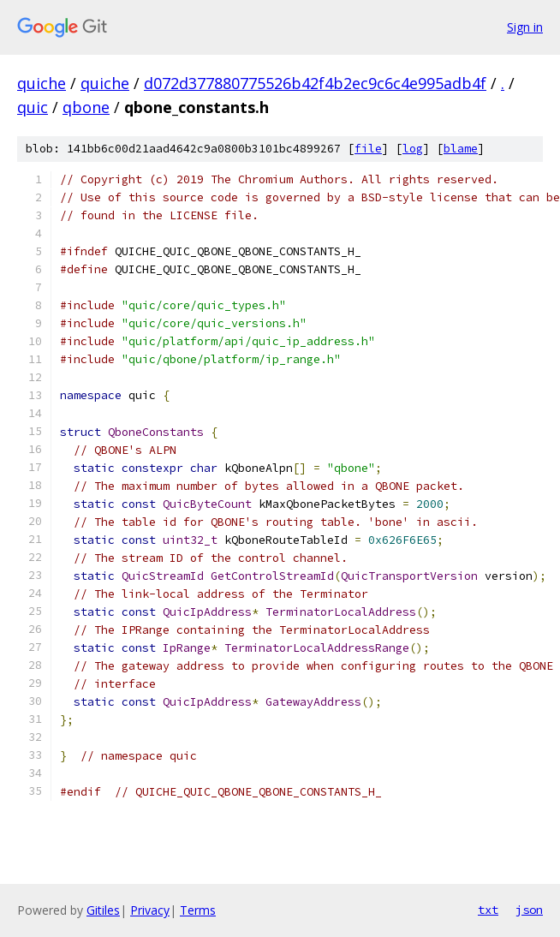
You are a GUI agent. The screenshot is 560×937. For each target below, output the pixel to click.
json (529, 910)
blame (461, 149)
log (413, 149)
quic (33, 107)
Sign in (525, 27)
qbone (86, 107)
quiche (42, 83)
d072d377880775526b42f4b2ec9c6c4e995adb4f (315, 83)
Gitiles (103, 910)
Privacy (150, 910)
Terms (198, 910)
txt (488, 910)
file (368, 149)
